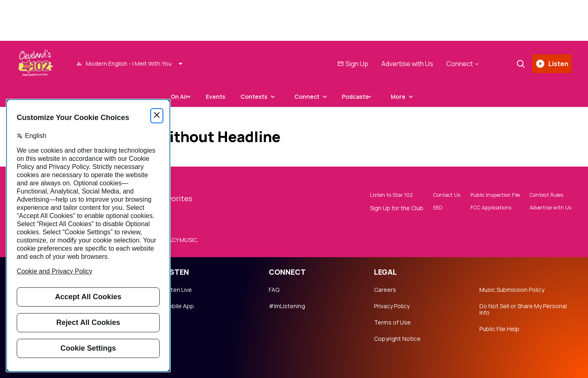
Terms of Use (392, 322)
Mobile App (179, 306)
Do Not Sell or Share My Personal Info (523, 309)
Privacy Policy (392, 306)
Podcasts (364, 97)
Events (216, 97)
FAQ (274, 290)
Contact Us (432, 196)
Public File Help (499, 329)
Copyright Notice (397, 339)
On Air (170, 97)
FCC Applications (481, 209)
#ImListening (287, 306)
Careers (385, 290)
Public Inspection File (486, 196)
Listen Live (178, 290)
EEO (422, 209)
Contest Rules (543, 196)
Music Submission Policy (512, 290)
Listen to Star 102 (377, 196)
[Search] (518, 64)
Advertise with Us (405, 64)
